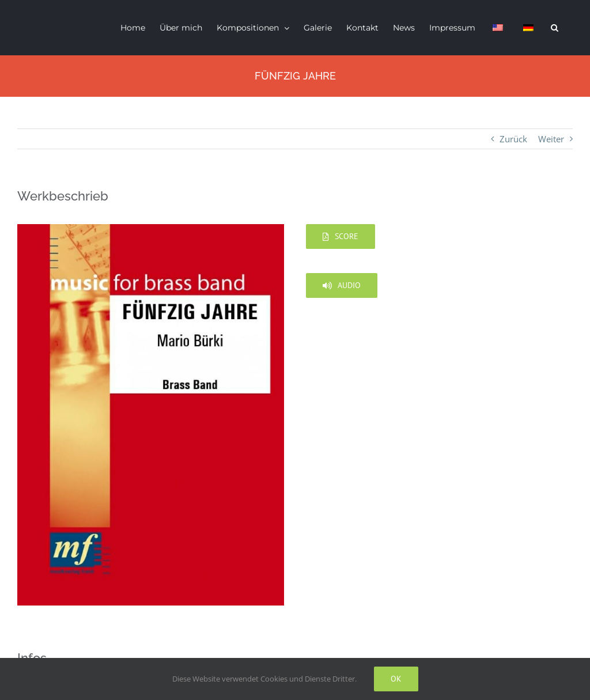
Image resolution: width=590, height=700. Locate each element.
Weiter (551, 139)
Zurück (513, 139)
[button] (555, 28)
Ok (396, 679)
